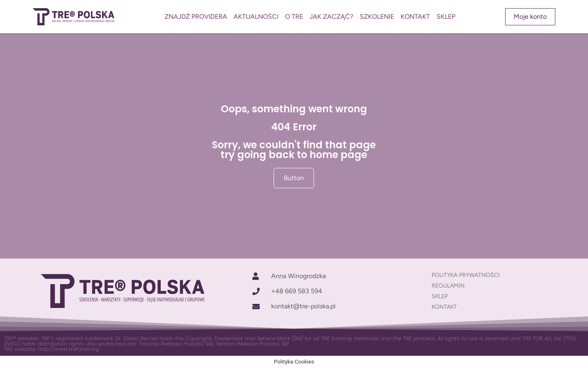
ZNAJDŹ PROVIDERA (196, 17)
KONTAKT (415, 17)
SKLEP (446, 17)
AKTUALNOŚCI (256, 17)
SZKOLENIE (377, 17)
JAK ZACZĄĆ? (331, 17)
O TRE (294, 17)
